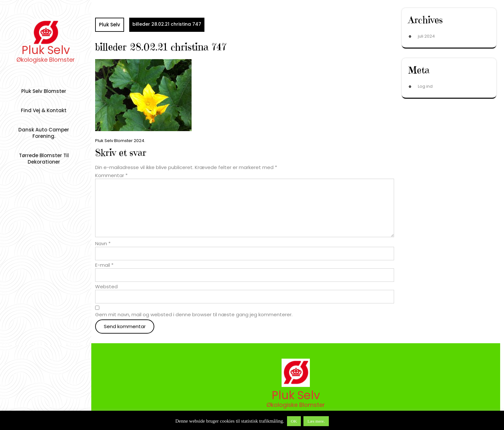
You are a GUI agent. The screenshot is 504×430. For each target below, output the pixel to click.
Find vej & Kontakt (44, 110)
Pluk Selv (46, 50)
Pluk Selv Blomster (44, 91)
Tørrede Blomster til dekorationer (44, 159)
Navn (103, 244)
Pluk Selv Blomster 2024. (120, 141)
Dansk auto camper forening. (44, 133)
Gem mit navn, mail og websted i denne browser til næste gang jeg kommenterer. (194, 315)
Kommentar (111, 175)
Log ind (425, 86)
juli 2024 (426, 36)
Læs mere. (316, 421)
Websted (106, 287)
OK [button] (294, 421)
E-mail (104, 265)
